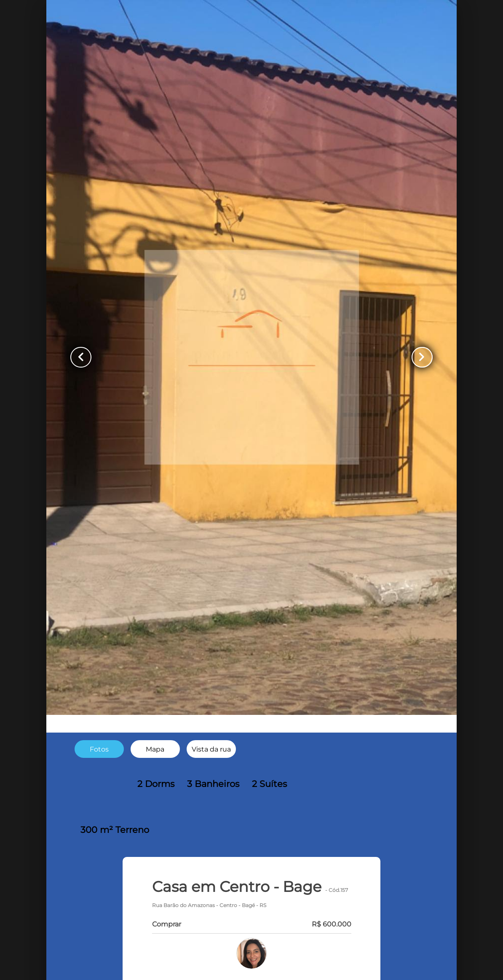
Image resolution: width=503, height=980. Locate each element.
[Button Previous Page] (82, 357)
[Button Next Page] (421, 357)
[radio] (99, 749)
